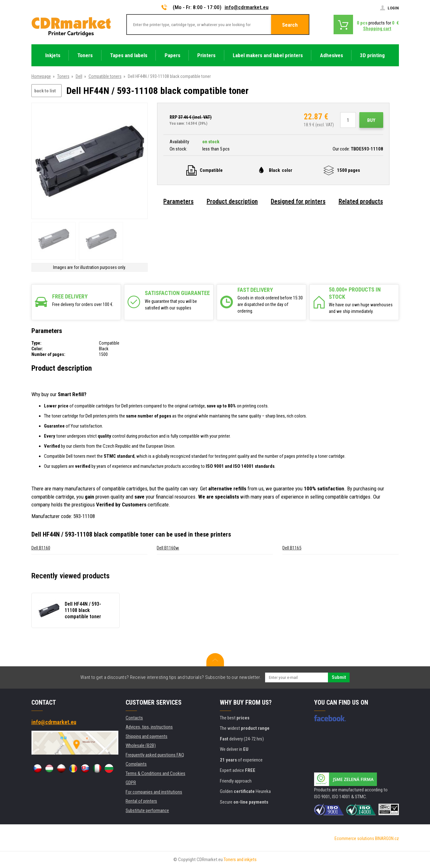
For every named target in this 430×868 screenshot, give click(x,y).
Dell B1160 (41, 548)
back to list (45, 91)
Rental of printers (141, 801)
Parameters (178, 201)
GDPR (131, 783)
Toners (63, 76)
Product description (232, 201)
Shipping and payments (147, 736)
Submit (339, 677)
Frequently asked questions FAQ (155, 755)
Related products (361, 201)
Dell (79, 76)
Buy (371, 120)
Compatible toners (105, 76)
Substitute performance (147, 811)
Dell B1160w (168, 548)
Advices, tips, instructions (149, 727)
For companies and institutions (154, 792)
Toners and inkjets (240, 860)
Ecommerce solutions (354, 838)
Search (290, 25)
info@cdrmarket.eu (247, 7)
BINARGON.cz (387, 838)
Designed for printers (298, 201)
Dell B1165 (292, 548)
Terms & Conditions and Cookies (155, 773)
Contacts (134, 718)
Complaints (136, 764)
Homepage (41, 76)
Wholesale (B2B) (141, 745)
